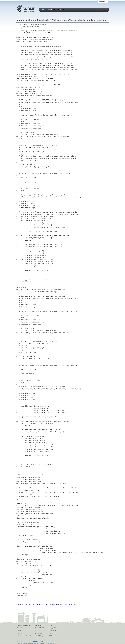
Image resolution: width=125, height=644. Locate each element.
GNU (56, 643)
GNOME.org (104, 2)
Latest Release (52, 629)
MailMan (47, 643)
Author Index (72, 604)
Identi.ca (51, 634)
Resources (38, 626)
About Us (20, 627)
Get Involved (21, 629)
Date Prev (20, 604)
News (50, 626)
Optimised (20, 643)
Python (51, 643)
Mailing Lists (51, 10)
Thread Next (45, 604)
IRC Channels (38, 634)
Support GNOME (22, 632)
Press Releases (52, 627)
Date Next (27, 604)
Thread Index (55, 604)
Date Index (64, 604)
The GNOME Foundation (24, 635)
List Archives (61, 10)
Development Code (40, 637)
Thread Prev (36, 604)
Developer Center (39, 627)
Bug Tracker (38, 635)
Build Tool (37, 639)
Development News (54, 632)
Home (43, 10)
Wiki (36, 630)
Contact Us (20, 634)
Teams (19, 630)
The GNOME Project (24, 626)
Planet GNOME (53, 630)
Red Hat (36, 643)
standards (26, 643)
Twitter (50, 635)
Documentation (39, 629)
